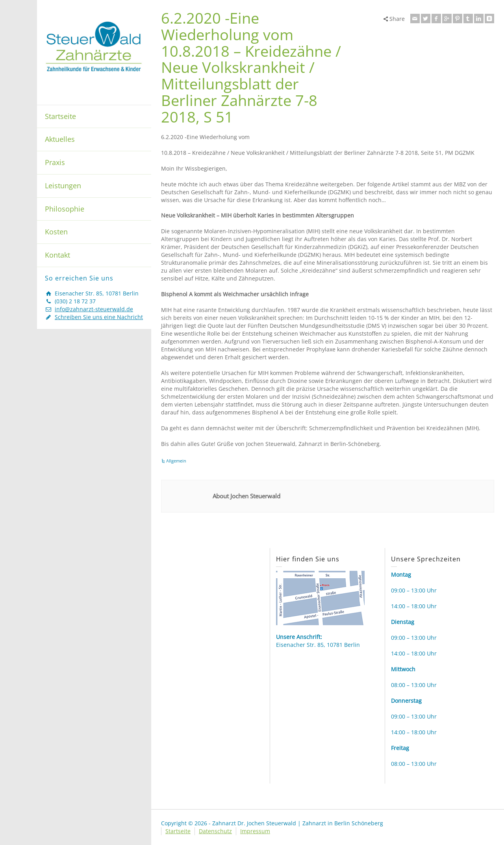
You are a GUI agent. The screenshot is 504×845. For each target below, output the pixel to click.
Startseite (60, 116)
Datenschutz (215, 831)
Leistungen (63, 186)
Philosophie (65, 209)
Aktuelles (60, 139)
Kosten (56, 232)
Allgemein (176, 461)
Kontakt (57, 255)
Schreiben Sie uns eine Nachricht (99, 317)
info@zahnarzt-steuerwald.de (94, 309)
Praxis (55, 162)
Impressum (255, 831)
